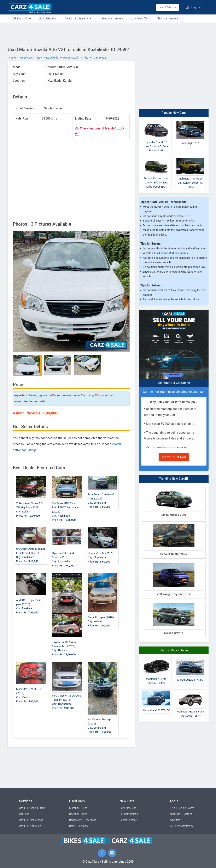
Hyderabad (90, 820)
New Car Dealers (168, 19)
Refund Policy (186, 808)
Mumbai (74, 808)
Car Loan (24, 814)
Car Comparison (129, 814)
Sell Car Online (21, 19)
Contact (187, 814)
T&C (172, 826)
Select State (168, 7)
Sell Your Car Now (174, 457)
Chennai (74, 814)
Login (193, 7)
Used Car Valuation (30, 826)
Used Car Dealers (112, 19)
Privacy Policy (185, 826)
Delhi (72, 826)
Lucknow (83, 826)
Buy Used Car (48, 19)
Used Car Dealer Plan (79, 19)
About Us (175, 814)
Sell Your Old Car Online (174, 383)
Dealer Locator (128, 820)
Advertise (175, 820)
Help (172, 808)
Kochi (85, 814)
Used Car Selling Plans (32, 808)
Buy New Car (140, 19)
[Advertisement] (108, 34)
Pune (84, 808)
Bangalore (75, 820)
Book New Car (128, 808)
